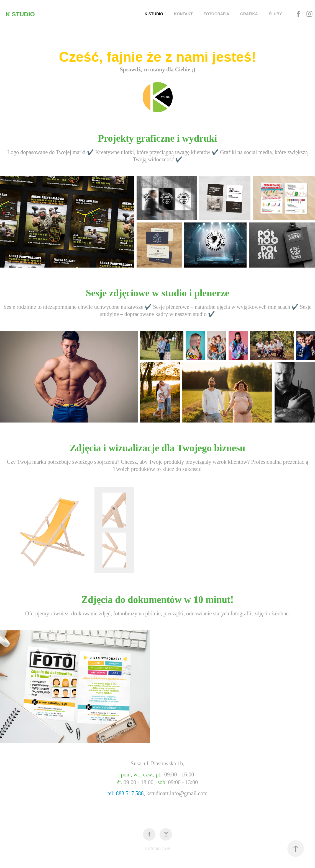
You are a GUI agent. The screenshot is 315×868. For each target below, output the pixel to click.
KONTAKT (183, 14)
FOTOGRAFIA (216, 14)
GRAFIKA (249, 14)
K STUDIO (20, 14)
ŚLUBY (275, 14)
